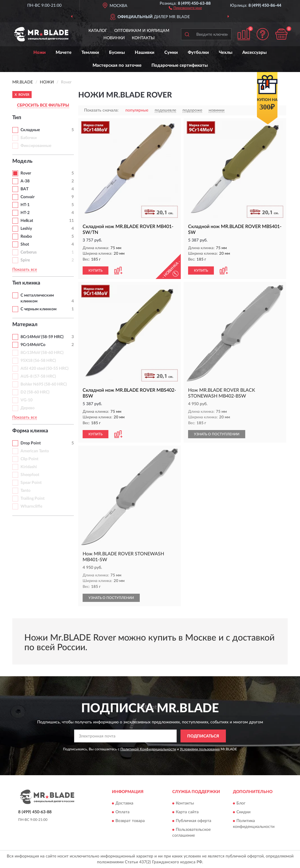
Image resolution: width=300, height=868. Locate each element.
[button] (185, 8)
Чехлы (226, 53)
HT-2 (25, 213)
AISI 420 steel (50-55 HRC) (45, 369)
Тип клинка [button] (26, 283)
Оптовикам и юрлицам (142, 31)
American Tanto (35, 451)
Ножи (40, 53)
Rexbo (26, 237)
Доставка (124, 803)
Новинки (114, 38)
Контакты (143, 38)
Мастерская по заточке (117, 65)
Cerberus (29, 252)
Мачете (64, 53)
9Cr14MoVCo (33, 345)
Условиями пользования (200, 749)
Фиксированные (36, 146)
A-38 (25, 181)
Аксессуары (254, 53)
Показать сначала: (101, 110)
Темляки (90, 53)
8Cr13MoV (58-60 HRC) (42, 353)
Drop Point (31, 443)
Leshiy (26, 229)
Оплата (122, 812)
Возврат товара (130, 821)
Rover (26, 173)
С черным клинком (39, 309)
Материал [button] (25, 325)
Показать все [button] (25, 270)
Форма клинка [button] (30, 431)
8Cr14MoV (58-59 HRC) (42, 337)
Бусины (117, 53)
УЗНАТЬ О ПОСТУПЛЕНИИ (217, 434)
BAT (24, 189)
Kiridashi (29, 467)
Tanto (25, 491)
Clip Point (29, 459)
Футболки (198, 53)
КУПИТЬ (96, 270)
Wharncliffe (31, 506)
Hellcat (27, 221)
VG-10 (27, 400)
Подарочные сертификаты (180, 65)
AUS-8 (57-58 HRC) (38, 376)
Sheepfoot (30, 475)
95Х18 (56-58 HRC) (38, 361)
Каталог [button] (98, 31)
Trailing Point (33, 499)
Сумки (171, 53)
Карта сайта (187, 812)
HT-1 (25, 205)
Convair (28, 197)
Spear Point (31, 483)
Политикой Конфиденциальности (148, 749)
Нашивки (145, 53)
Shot (25, 244)
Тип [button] (17, 118)
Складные (30, 130)
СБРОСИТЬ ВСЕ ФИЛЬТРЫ (43, 105)
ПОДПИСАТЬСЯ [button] (203, 736)
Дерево (28, 408)
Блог (241, 803)
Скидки (243, 812)
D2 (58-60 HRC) (35, 392)
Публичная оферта (194, 821)
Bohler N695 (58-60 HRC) (44, 384)
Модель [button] (22, 161)
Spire (25, 260)
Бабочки (29, 138)
